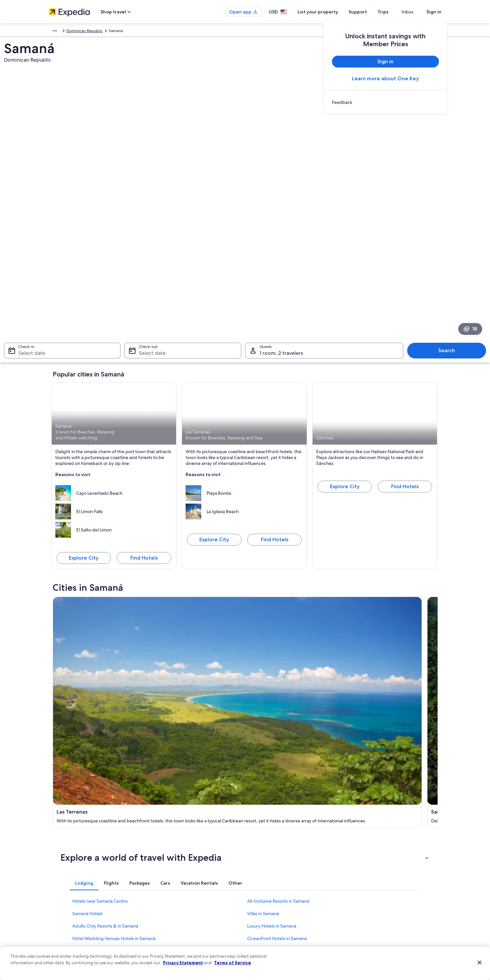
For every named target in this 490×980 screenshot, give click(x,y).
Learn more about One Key (385, 78)
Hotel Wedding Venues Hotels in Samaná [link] (114, 675)
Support (370, 12)
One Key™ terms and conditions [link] (280, 881)
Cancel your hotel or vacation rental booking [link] (392, 860)
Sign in (434, 12)
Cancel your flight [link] (369, 871)
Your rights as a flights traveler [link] (379, 913)
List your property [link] (64, 871)
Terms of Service (233, 963)
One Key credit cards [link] (169, 934)
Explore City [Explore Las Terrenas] (214, 413)
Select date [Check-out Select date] (175, 227)
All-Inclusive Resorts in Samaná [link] (278, 637)
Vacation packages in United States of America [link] (191, 881)
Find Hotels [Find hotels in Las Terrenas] (275, 413)
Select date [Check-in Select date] (77, 227)
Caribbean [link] (58, 32)
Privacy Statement (183, 963)
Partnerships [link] (60, 881)
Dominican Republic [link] (91, 32)
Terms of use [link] (263, 871)
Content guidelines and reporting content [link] (289, 923)
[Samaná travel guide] (197, 517)
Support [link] (361, 850)
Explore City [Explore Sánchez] (345, 360)
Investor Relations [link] (64, 902)
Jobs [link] (53, 860)
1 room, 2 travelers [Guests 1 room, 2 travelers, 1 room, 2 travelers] (281, 227)
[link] (385, 102)
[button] (245, 594)
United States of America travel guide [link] (183, 850)
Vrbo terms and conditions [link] (275, 892)
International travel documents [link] (380, 902)
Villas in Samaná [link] (263, 650)
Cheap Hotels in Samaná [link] (272, 687)
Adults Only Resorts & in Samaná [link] (105, 662)
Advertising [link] (59, 913)
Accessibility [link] (263, 902)
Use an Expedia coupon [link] (374, 892)
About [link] (54, 850)
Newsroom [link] (59, 892)
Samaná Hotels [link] (87, 650)
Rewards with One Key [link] (171, 923)
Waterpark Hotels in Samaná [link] (101, 687)
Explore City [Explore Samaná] (84, 431)
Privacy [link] (258, 850)
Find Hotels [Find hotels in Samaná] (144, 431)
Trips (395, 12)
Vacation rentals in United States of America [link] (189, 871)
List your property (330, 12)
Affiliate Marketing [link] (65, 923)
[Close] (480, 963)
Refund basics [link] (366, 881)
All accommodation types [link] (173, 913)
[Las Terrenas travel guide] (99, 517)
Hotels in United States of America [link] (181, 860)
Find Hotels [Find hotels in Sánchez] (405, 360)
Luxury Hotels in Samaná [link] (272, 662)
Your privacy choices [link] (270, 913)
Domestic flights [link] (165, 892)
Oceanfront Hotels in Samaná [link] (277, 675)
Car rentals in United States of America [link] (184, 902)
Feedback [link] (58, 934)
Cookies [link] (259, 860)
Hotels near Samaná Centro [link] (100, 637)
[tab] (84, 619)
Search (409, 224)
